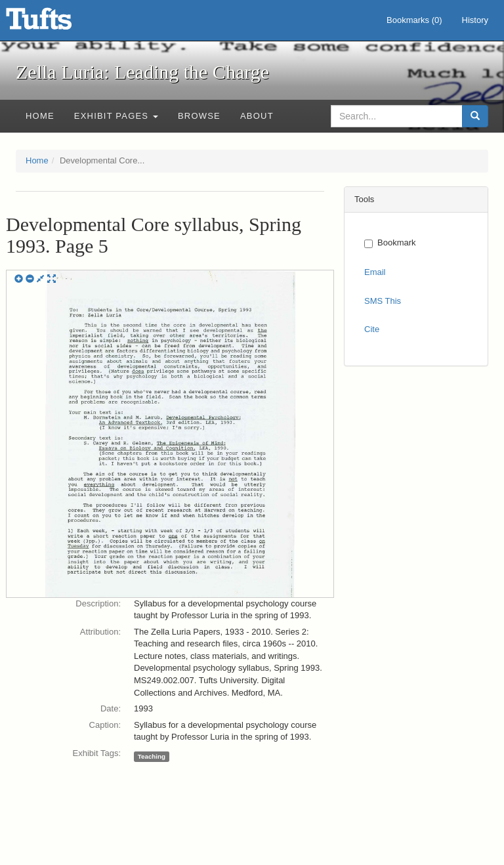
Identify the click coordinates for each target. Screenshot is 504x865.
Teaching (152, 756)
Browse (199, 116)
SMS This (383, 301)
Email (375, 272)
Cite (372, 329)
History (475, 20)
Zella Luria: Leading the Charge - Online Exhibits (55, 23)
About (257, 116)
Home (40, 116)
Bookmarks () (414, 20)
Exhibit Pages (116, 116)
